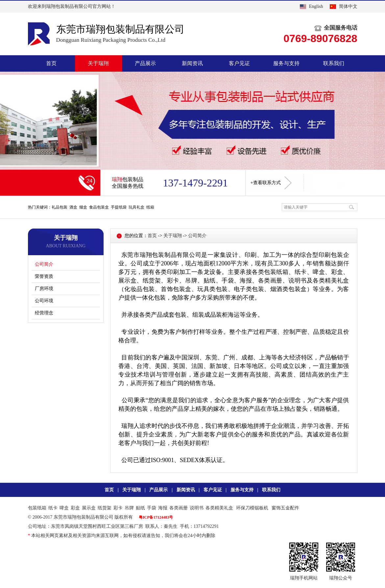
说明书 (197, 508)
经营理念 (44, 313)
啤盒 (64, 508)
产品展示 (145, 63)
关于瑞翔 (98, 63)
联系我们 (334, 63)
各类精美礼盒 (219, 508)
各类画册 (179, 508)
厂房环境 (44, 289)
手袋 (152, 508)
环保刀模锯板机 (252, 508)
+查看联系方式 (271, 183)
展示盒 (89, 508)
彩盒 (75, 508)
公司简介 (44, 264)
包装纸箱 (37, 508)
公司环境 (44, 301)
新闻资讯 (192, 63)
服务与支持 (286, 63)
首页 (51, 63)
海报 (163, 508)
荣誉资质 (44, 276)
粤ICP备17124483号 (156, 517)
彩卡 (118, 508)
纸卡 (53, 508)
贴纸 (140, 508)
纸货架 (105, 508)
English (316, 6)
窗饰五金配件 (285, 508)
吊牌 (129, 508)
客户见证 (239, 63)
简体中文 (348, 6)
